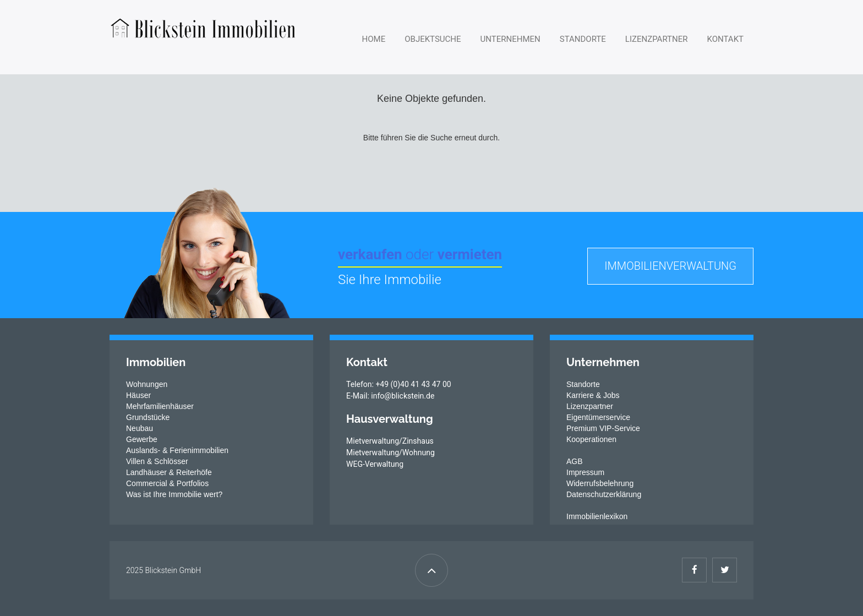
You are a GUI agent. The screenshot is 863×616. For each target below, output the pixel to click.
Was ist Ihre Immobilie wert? (174, 494)
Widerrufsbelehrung (600, 483)
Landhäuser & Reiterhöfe (169, 472)
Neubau (140, 428)
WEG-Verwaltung (375, 464)
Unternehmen (510, 39)
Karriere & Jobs (593, 395)
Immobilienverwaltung (670, 266)
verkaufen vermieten (420, 254)
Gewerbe (142, 439)
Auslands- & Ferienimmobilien (177, 450)
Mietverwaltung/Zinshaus (390, 441)
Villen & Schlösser (157, 461)
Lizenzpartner (657, 39)
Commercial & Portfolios (167, 483)
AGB (575, 461)
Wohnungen (147, 384)
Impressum (585, 472)
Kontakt (725, 39)
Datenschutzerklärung (604, 494)
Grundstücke (148, 417)
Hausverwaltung (390, 419)
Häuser (138, 395)
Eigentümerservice (598, 417)
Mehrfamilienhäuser (160, 406)
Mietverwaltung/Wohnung (390, 453)
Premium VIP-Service (603, 428)
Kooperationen (591, 439)
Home (374, 39)
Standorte (583, 39)
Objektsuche (433, 39)
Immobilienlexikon (597, 516)
